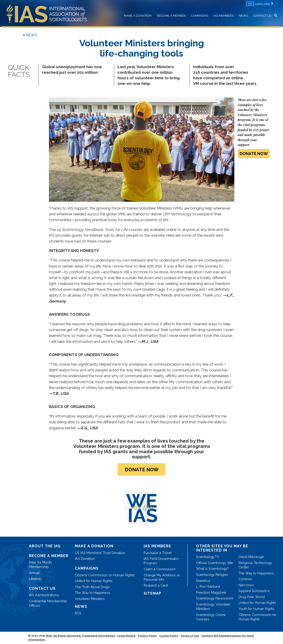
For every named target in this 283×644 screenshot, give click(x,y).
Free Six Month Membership (40, 564)
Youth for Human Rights (256, 609)
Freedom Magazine (211, 592)
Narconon (246, 585)
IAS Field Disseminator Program (161, 561)
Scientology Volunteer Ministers (213, 606)
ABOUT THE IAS (45, 546)
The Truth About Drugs (92, 587)
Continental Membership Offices (48, 603)
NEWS (243, 16)
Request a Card (156, 585)
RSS (78, 613)
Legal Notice (126, 636)
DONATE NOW (254, 154)
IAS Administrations (44, 595)
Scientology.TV (208, 557)
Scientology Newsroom (215, 598)
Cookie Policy (169, 636)
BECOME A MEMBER (171, 16)
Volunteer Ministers (90, 599)
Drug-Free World (252, 597)
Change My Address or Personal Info (162, 577)
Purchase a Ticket (158, 553)
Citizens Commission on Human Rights (105, 575)
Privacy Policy (147, 636)
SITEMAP (153, 593)
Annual (34, 573)
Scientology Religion (212, 575)
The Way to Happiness (93, 593)
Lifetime (35, 579)
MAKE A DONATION (138, 16)
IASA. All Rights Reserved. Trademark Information (80, 636)
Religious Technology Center (255, 565)
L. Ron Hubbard (208, 586)
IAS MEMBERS (224, 16)
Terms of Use (190, 636)
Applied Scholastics (254, 591)
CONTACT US (262, 16)
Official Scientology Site (215, 563)
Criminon (245, 579)
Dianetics (203, 581)
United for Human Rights (94, 581)
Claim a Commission (160, 569)
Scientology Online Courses (211, 617)
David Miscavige (251, 557)
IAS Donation (85, 559)
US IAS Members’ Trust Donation (100, 553)
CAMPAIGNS (200, 16)
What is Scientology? (212, 569)
